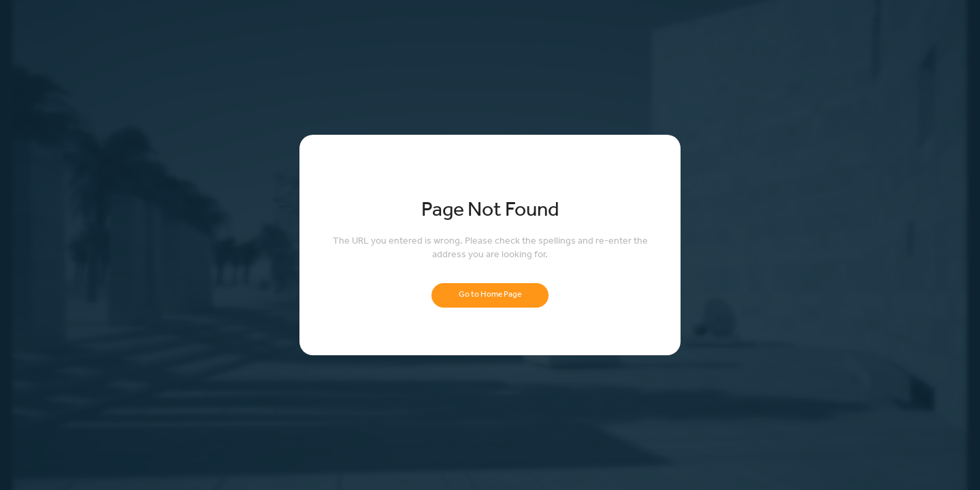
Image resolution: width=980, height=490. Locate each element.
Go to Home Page (490, 295)
